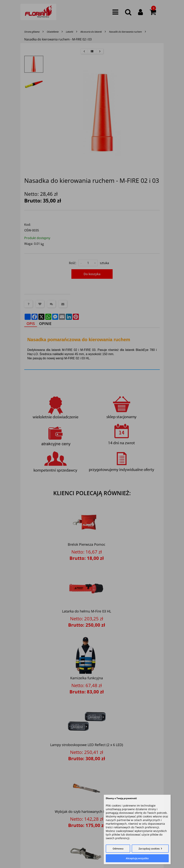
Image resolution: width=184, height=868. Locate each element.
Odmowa (118, 849)
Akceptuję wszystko (137, 858)
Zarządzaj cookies (149, 849)
